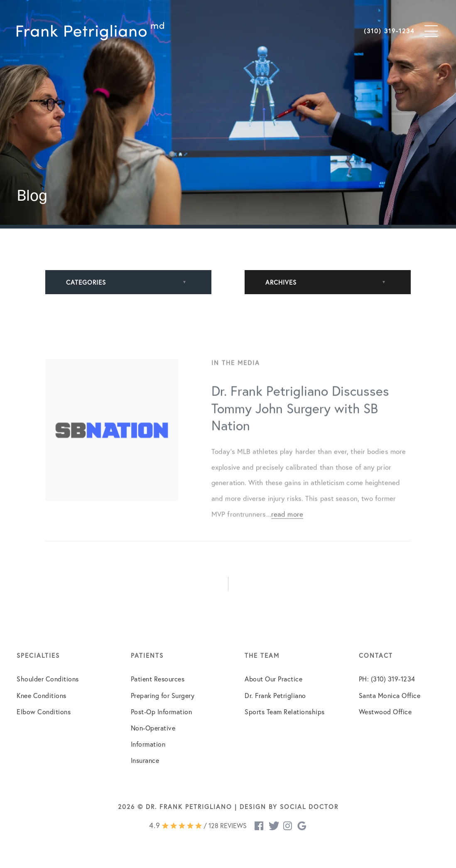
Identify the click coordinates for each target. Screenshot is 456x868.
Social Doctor (309, 807)
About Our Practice (273, 679)
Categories (86, 282)
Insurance (145, 760)
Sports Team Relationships (285, 712)
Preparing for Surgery (163, 696)
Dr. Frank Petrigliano (275, 696)
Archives (281, 282)
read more (287, 520)
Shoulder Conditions (48, 679)
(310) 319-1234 (389, 31)
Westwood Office (385, 712)
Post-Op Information (162, 712)
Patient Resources (158, 679)
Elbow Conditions (44, 712)
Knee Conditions (42, 696)
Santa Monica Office (390, 696)
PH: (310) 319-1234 (387, 679)
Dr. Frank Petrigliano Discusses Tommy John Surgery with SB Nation (300, 414)
